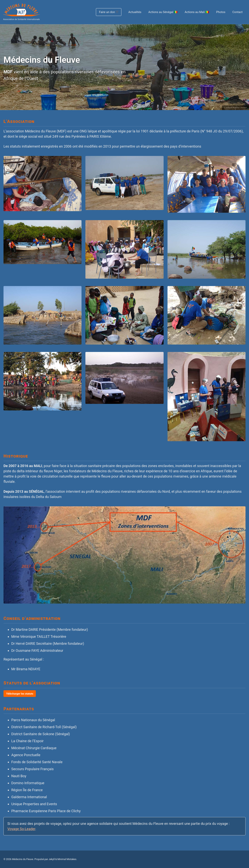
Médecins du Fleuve (23, 859)
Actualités (135, 12)
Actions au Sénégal (163, 12)
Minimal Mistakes (67, 859)
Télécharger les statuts (20, 694)
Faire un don (109, 12)
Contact (238, 12)
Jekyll (52, 859)
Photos (221, 12)
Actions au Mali (197, 12)
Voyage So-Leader (21, 829)
